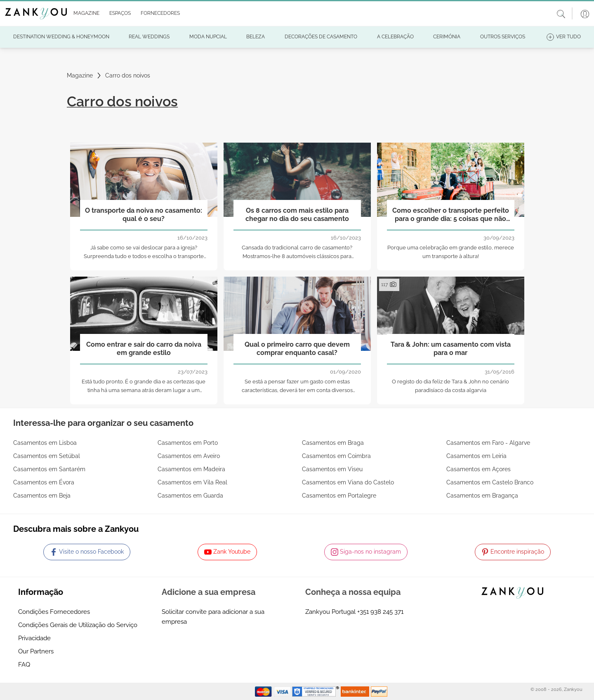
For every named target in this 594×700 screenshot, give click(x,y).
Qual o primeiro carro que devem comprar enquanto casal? (297, 348)
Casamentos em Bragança (482, 496)
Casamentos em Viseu (332, 469)
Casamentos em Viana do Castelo (348, 482)
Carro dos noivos (128, 75)
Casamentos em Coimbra (336, 456)
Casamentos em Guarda (190, 496)
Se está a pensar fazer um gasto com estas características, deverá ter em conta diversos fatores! (297, 390)
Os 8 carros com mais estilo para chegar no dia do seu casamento (297, 214)
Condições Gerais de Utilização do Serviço (78, 625)
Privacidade (34, 638)
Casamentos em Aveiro (189, 456)
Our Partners (36, 651)
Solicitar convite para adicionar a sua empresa (213, 617)
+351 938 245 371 (380, 612)
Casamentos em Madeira (191, 469)
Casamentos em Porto (188, 443)
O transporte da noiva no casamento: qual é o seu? (144, 214)
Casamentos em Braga (333, 443)
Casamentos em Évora (44, 482)
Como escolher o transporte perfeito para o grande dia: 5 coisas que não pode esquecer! (451, 215)
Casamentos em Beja (42, 496)
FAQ (24, 665)
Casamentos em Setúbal (47, 456)
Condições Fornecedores (54, 612)
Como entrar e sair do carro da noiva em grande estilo (144, 348)
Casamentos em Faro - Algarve (488, 443)
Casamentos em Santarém (49, 469)
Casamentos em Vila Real (192, 482)
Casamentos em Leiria (476, 456)
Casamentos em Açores (478, 469)
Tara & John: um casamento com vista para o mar (451, 348)
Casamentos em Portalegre (339, 496)
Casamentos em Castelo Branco (490, 482)
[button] (85, 14)
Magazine (80, 75)
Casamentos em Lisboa (45, 443)
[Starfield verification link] (316, 691)
